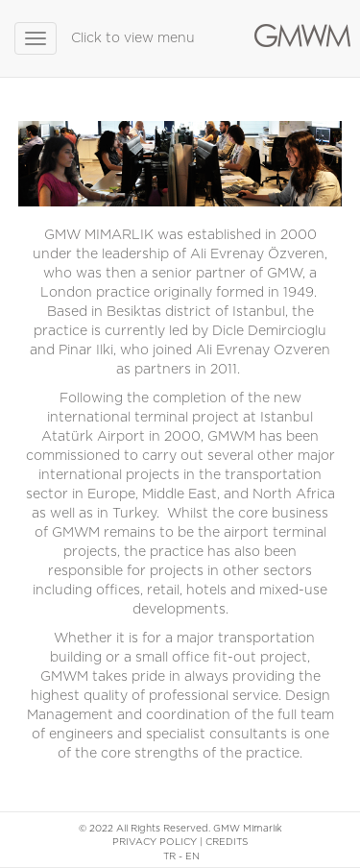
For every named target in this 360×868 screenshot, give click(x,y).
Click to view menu (133, 38)
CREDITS (227, 842)
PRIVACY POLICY (155, 842)
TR (169, 856)
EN (192, 856)
